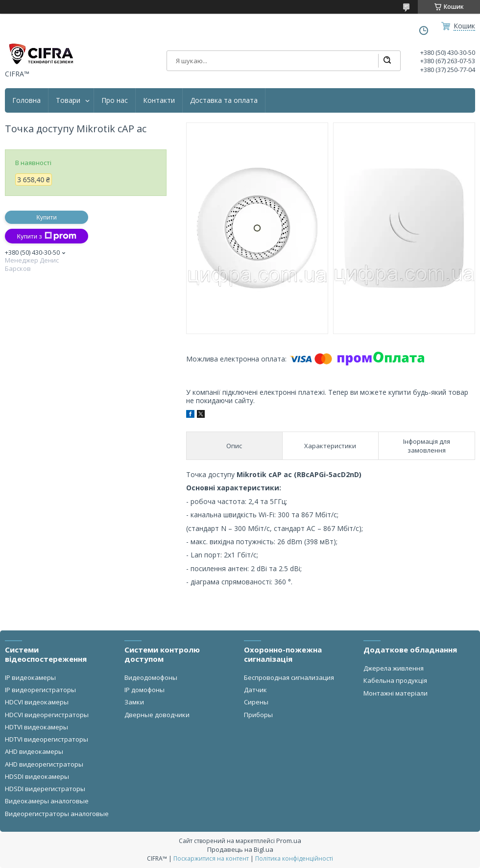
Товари (68, 100)
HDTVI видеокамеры (36, 727)
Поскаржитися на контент (211, 858)
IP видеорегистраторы (40, 690)
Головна (26, 100)
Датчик (255, 690)
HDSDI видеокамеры (37, 776)
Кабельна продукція (395, 680)
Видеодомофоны (151, 677)
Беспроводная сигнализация (289, 677)
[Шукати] (387, 61)
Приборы (258, 715)
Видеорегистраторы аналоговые (57, 814)
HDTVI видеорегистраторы (47, 739)
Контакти (159, 100)
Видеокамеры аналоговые (47, 801)
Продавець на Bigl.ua (240, 849)
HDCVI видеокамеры (37, 702)
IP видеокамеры (30, 677)
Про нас (115, 100)
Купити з (46, 236)
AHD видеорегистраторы (44, 764)
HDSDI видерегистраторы (45, 789)
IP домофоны (144, 690)
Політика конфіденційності (294, 858)
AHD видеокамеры (34, 751)
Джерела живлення (394, 668)
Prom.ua (289, 841)
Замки (134, 702)
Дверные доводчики (157, 715)
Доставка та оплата (224, 100)
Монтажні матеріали (396, 693)
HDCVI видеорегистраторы (47, 715)
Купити (47, 217)
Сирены (256, 702)
